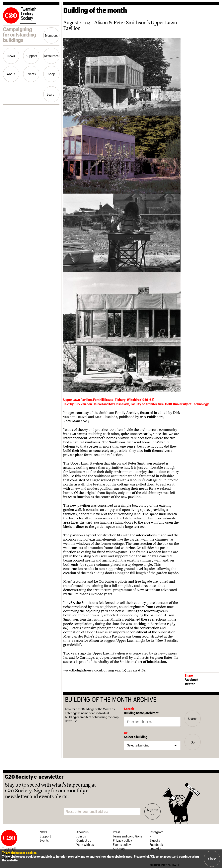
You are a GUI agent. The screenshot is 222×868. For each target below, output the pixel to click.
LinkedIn (155, 849)
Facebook (191, 679)
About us (82, 832)
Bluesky (155, 840)
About (11, 74)
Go (193, 742)
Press (117, 832)
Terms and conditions (127, 836)
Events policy (122, 844)
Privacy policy (122, 840)
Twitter (190, 684)
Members (51, 35)
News (11, 56)
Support (31, 56)
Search (51, 94)
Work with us (85, 844)
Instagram (156, 832)
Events (31, 74)
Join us (81, 836)
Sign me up (152, 811)
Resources (51, 56)
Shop (51, 74)
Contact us (84, 840)
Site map (119, 849)
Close (212, 859)
